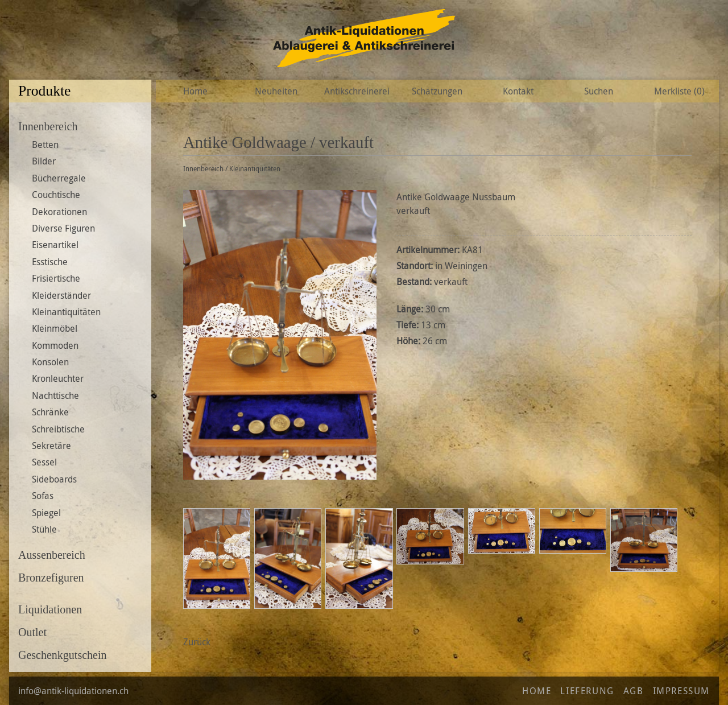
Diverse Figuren (63, 228)
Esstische (50, 262)
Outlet (32, 632)
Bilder (44, 161)
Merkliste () (679, 91)
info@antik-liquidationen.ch (73, 691)
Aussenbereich (52, 555)
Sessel (44, 462)
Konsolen (50, 362)
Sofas (43, 496)
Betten (45, 145)
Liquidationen (50, 609)
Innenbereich (48, 126)
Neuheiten (276, 91)
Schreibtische (58, 429)
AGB (634, 691)
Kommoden (55, 345)
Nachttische (55, 395)
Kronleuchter (58, 378)
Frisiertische (56, 278)
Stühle (44, 529)
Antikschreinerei (357, 91)
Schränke (50, 412)
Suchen (599, 91)
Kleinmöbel (55, 328)
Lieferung (587, 691)
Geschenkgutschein (63, 655)
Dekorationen (59, 212)
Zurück (197, 642)
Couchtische (56, 195)
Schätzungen (437, 91)
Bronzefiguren (51, 578)
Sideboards (54, 479)
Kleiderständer (61, 295)
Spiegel (46, 513)
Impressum (681, 691)
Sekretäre (51, 446)
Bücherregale (59, 178)
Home (195, 91)
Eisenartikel (55, 245)
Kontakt (518, 91)
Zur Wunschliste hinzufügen (689, 143)
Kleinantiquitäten (66, 312)
